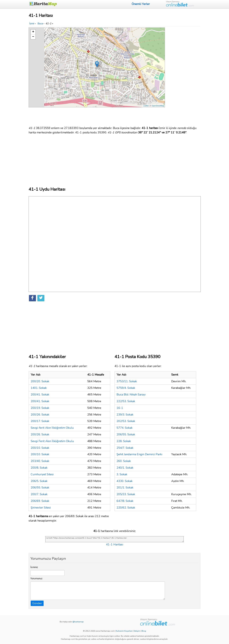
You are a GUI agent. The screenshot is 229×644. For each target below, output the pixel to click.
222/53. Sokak (126, 401)
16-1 (120, 408)
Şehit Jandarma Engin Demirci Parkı (139, 454)
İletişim (137, 631)
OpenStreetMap (158, 106)
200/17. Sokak (40, 421)
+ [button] (33, 32)
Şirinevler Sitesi (41, 508)
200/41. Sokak (40, 395)
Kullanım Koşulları (124, 631)
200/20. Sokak (40, 381)
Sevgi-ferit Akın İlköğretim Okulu (52, 428)
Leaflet (146, 106)
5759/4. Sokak (126, 388)
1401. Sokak (39, 388)
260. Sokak (124, 461)
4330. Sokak (125, 481)
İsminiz (34, 567)
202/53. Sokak (126, 421)
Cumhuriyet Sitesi (42, 474)
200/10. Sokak (40, 448)
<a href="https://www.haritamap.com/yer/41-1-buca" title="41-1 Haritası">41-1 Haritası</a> (114, 539)
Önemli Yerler (141, 4)
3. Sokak (122, 474)
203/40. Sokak (40, 461)
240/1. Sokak (125, 468)
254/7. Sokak (125, 448)
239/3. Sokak (125, 415)
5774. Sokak (125, 428)
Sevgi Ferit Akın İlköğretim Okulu (52, 441)
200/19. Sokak (40, 408)
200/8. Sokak (39, 468)
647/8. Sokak (125, 501)
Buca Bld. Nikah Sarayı (131, 395)
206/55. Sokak (40, 488)
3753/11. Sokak (127, 381)
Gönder (37, 603)
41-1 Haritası (115, 544)
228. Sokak (124, 441)
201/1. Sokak (125, 488)
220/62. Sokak (126, 508)
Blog (144, 631)
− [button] (33, 37)
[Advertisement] (183, 75)
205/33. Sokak (126, 494)
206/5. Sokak (39, 481)
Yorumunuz (36, 578)
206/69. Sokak (40, 501)
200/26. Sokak (40, 415)
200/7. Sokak (39, 494)
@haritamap (78, 622)
